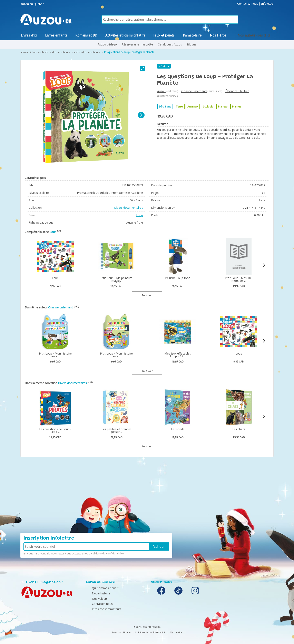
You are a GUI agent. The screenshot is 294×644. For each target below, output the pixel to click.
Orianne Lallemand (194, 91)
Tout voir (147, 295)
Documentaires (61, 52)
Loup (140, 215)
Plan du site (176, 632)
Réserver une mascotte (137, 44)
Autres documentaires (87, 52)
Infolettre (267, 4)
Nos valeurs (95, 599)
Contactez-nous (248, 4)
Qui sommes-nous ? (100, 588)
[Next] (141, 115)
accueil (24, 52)
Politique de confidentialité (107, 553)
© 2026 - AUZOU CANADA (147, 627)
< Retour (164, 66)
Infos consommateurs (101, 609)
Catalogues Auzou (170, 44)
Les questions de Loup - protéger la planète (129, 52)
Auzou (161, 91)
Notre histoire (96, 593)
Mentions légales (121, 632)
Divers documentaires (129, 208)
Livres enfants (40, 52)
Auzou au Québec (32, 4)
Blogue (192, 44)
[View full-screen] (143, 69)
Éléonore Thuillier (237, 91)
